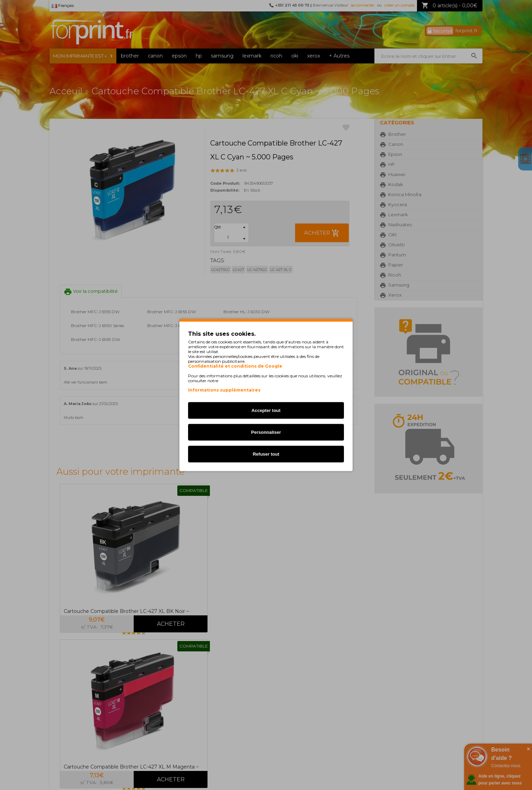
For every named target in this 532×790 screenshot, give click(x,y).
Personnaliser (266, 432)
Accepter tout (266, 410)
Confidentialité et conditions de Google (235, 366)
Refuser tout (266, 454)
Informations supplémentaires (224, 390)
